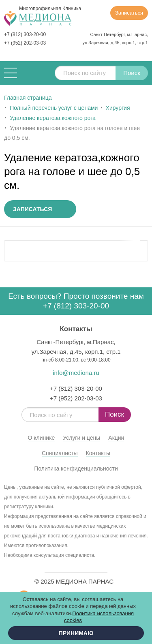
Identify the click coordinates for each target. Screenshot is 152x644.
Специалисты (60, 453)
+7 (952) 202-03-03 (25, 43)
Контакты (98, 453)
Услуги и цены (81, 438)
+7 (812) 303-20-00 (25, 34)
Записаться (129, 13)
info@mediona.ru (76, 373)
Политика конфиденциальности (76, 469)
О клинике (42, 438)
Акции (116, 438)
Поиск (132, 73)
